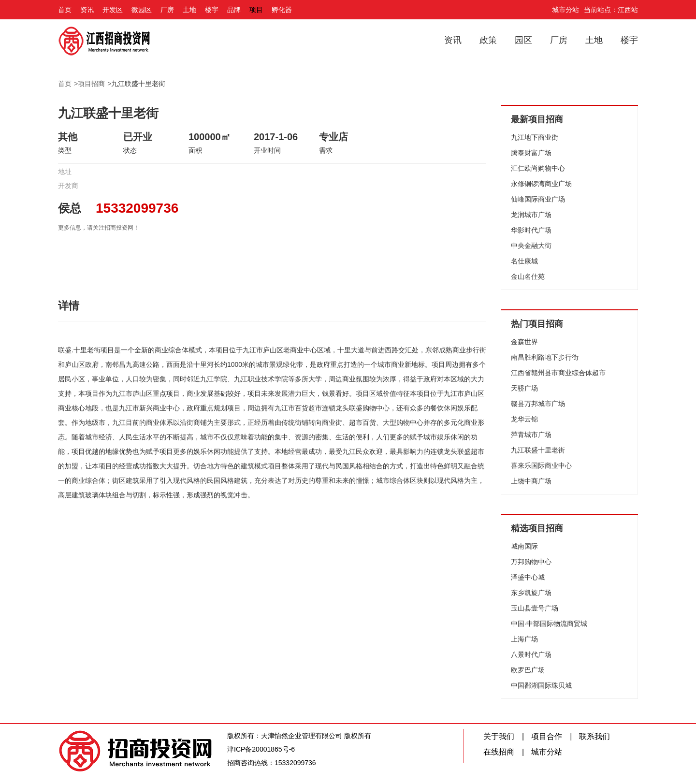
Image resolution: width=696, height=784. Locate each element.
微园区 (142, 10)
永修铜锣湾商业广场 (541, 184)
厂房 (167, 10)
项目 (256, 10)
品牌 (234, 10)
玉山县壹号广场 (535, 608)
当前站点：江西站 (611, 10)
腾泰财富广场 (531, 153)
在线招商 (499, 752)
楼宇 (212, 10)
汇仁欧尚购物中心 (538, 168)
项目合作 (547, 736)
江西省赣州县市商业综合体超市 (558, 373)
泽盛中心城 (528, 577)
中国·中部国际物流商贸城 (549, 624)
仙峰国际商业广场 (538, 199)
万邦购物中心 (531, 562)
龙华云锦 (524, 419)
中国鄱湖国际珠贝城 (541, 685)
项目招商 (91, 84)
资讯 (87, 10)
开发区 (113, 10)
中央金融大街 (531, 246)
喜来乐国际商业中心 (541, 465)
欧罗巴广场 (528, 670)
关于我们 (499, 736)
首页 (65, 10)
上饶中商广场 (531, 481)
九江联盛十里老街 (138, 84)
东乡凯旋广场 (531, 593)
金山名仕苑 (528, 276)
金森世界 (524, 342)
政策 (488, 40)
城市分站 (565, 10)
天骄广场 (524, 388)
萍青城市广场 (531, 435)
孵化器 (282, 10)
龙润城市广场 (531, 215)
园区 (523, 40)
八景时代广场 (531, 654)
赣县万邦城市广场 (538, 404)
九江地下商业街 (535, 137)
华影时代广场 (531, 230)
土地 (189, 10)
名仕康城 (524, 261)
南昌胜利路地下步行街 (545, 357)
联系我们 (594, 736)
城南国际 (524, 546)
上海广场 (524, 639)
